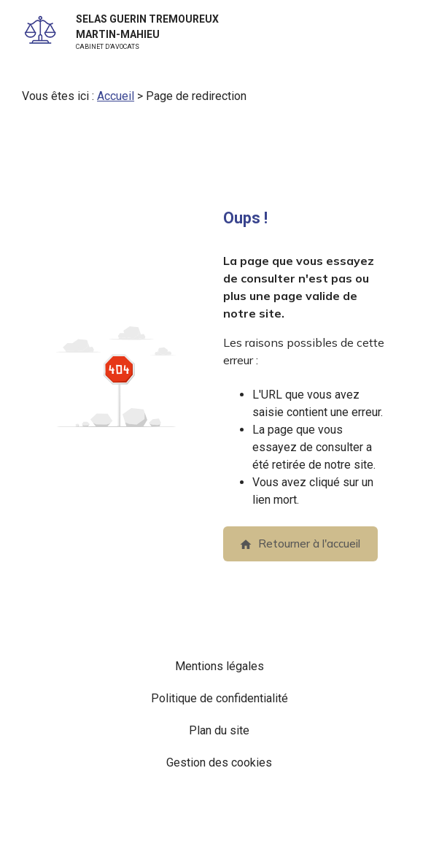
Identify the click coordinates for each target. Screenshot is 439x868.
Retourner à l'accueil (300, 544)
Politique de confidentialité (219, 698)
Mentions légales (219, 666)
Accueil (116, 96)
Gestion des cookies (219, 763)
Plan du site (219, 730)
